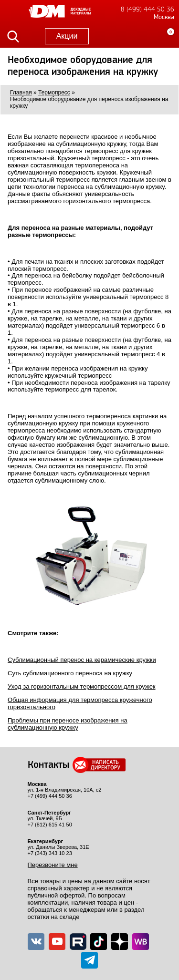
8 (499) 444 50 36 (147, 9)
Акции (67, 36)
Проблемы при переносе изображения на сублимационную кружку (68, 724)
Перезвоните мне (53, 865)
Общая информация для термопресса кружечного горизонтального (80, 703)
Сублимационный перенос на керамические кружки (82, 660)
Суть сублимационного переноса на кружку (70, 673)
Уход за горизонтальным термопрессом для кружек (82, 686)
